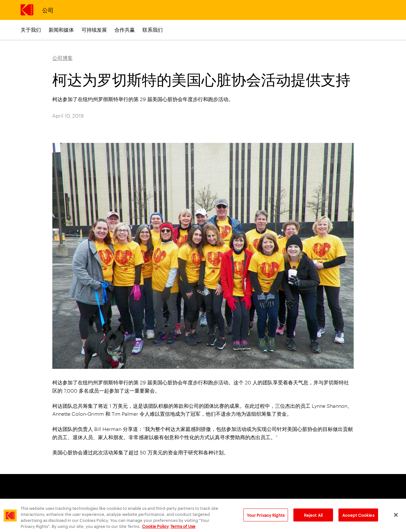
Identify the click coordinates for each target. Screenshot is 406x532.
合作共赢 (125, 30)
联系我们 (153, 30)
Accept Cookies (358, 518)
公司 (48, 10)
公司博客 (62, 58)
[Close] (396, 518)
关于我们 (31, 30)
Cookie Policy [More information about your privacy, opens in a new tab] (155, 529)
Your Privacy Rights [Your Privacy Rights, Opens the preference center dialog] (266, 518)
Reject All (313, 518)
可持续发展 (94, 30)
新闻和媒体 (61, 30)
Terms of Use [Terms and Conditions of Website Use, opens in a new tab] (183, 529)
